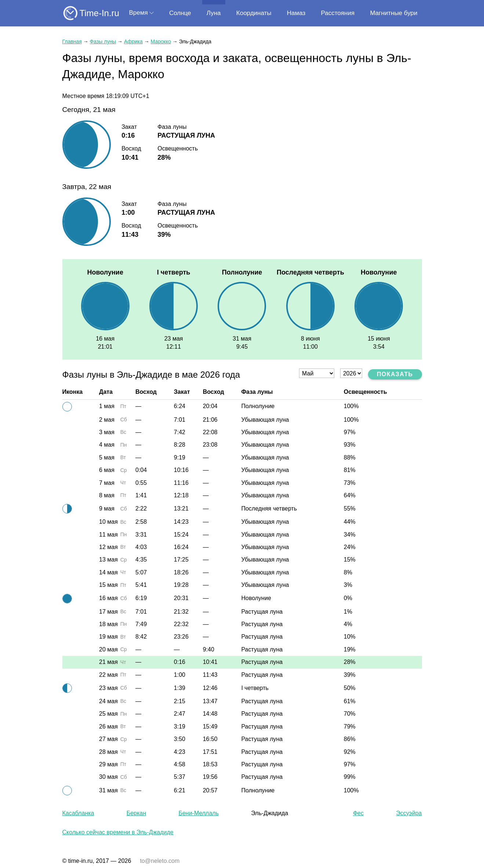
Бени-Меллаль (199, 813)
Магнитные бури (394, 13)
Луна (214, 13)
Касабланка (78, 813)
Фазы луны (103, 41)
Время (139, 13)
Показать (395, 374)
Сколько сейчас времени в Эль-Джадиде (118, 832)
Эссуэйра (409, 813)
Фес (358, 813)
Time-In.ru (99, 13)
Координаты (254, 13)
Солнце (180, 13)
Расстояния (338, 13)
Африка (133, 41)
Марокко (161, 41)
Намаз (296, 13)
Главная (72, 41)
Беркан (136, 813)
